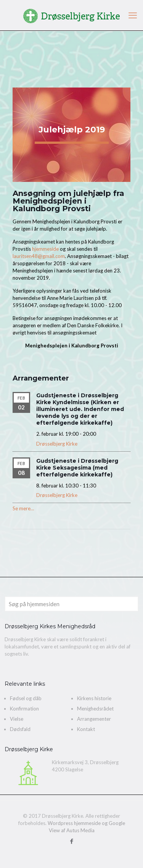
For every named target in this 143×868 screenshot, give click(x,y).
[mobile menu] (133, 15)
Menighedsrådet (95, 709)
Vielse (17, 719)
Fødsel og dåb (26, 698)
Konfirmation (24, 709)
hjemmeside (45, 249)
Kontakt (86, 729)
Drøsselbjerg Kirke (57, 444)
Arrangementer (94, 719)
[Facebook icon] (71, 841)
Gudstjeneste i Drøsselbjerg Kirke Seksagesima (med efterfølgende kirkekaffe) (77, 468)
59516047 (25, 305)
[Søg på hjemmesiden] (71, 604)
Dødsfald (20, 729)
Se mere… (23, 508)
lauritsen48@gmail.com (39, 256)
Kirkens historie (94, 698)
